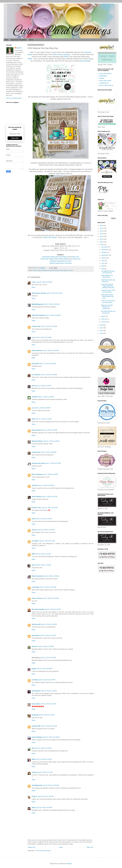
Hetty (33, 419)
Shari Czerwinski (37, 576)
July (103, 261)
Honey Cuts (75, 257)
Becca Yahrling (37, 474)
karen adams (36, 704)
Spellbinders (103, 76)
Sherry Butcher (37, 351)
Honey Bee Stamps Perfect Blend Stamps (55, 259)
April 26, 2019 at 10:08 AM (51, 785)
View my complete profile (14, 98)
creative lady (36, 326)
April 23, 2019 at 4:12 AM (48, 704)
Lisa (33, 337)
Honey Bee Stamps (50, 237)
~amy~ (34, 282)
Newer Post (32, 847)
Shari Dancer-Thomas (39, 293)
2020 (102, 242)
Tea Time (70, 270)
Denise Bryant (36, 430)
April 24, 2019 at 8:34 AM (44, 759)
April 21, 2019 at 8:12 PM (49, 497)
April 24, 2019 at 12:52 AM (43, 748)
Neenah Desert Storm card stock (61, 263)
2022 (102, 236)
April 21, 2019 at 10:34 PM (46, 530)
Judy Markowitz (37, 785)
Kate (33, 386)
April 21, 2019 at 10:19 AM (49, 326)
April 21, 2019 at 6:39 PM (50, 474)
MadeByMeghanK (38, 304)
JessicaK (35, 485)
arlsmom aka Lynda (38, 463)
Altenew (102, 78)
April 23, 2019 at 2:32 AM (49, 691)
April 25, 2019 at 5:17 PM (45, 772)
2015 (102, 333)
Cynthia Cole (36, 452)
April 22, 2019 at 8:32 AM (51, 576)
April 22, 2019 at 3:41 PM (48, 635)
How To (31, 40)
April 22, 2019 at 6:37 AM (47, 541)
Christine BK (36, 726)
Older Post (90, 847)
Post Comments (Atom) (43, 851)
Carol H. (19, 48)
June (103, 263)
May (103, 266)
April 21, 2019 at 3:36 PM (49, 430)
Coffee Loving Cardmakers (62, 54)
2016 (102, 331)
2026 (102, 226)
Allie (33, 748)
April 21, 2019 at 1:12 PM (43, 386)
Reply (34, 287)
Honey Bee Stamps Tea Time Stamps (55, 257)
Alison (34, 808)
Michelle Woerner (37, 441)
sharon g (35, 530)
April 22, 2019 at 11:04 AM (51, 598)
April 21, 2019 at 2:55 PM (43, 419)
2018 (102, 325)
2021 (102, 239)
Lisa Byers (35, 541)
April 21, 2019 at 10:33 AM (43, 337)
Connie (34, 772)
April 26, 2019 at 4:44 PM (44, 808)
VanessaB (35, 715)
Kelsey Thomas (37, 598)
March (104, 316)
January (104, 322)
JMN (33, 554)
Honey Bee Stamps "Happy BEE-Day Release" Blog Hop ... (108, 286)
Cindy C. (35, 796)
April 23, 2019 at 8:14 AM (47, 715)
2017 (102, 328)
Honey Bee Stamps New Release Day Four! (107, 296)
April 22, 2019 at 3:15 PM (53, 609)
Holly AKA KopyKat (38, 315)
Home (6, 40)
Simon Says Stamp (105, 81)
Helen (34, 759)
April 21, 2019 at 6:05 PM (49, 452)
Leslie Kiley (36, 587)
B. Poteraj (35, 680)
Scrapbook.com (104, 83)
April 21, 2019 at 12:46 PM (49, 375)
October (104, 252)
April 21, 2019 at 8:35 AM (44, 282)
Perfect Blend (63, 270)
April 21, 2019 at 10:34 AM (50, 351)
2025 (102, 228)
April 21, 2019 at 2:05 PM (46, 397)
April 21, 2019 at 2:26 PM (42, 408)
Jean (33, 565)
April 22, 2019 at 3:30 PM (49, 624)
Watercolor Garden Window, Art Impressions (107, 307)
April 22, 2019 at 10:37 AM (48, 587)
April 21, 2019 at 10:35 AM (48, 364)
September (105, 255)
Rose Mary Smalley (38, 609)
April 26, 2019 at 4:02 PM (46, 796)
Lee (33, 408)
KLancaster (36, 364)
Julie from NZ (36, 624)
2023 (102, 234)
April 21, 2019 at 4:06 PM (52, 441)
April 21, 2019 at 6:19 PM (53, 463)
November (105, 250)
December (105, 247)
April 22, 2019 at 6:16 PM (48, 658)
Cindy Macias (36, 691)
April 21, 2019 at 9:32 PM (50, 508)
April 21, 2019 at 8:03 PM (46, 485)
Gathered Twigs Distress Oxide (61, 261)
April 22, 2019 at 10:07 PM (47, 680)
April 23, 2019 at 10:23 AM (49, 726)
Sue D (34, 519)
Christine (35, 397)
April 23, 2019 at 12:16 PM (51, 737)
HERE (66, 57)
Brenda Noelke (85, 61)
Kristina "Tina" (37, 508)
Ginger (34, 669)
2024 (102, 231)
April (103, 269)
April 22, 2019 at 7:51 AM (43, 554)
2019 (102, 245)
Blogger (69, 864)
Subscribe (15, 138)
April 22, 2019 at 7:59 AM (43, 565)
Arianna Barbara (37, 737)
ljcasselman (36, 635)
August (104, 258)
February (104, 319)
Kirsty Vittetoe (36, 497)
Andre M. (35, 646)
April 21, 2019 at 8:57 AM (54, 293)
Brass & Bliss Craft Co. (106, 85)
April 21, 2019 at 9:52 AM (52, 304)
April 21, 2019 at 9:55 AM (53, 315)
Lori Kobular (36, 375)
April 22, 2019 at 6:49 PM (45, 669)
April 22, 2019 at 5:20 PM (46, 646)
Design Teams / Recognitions (19, 40)
